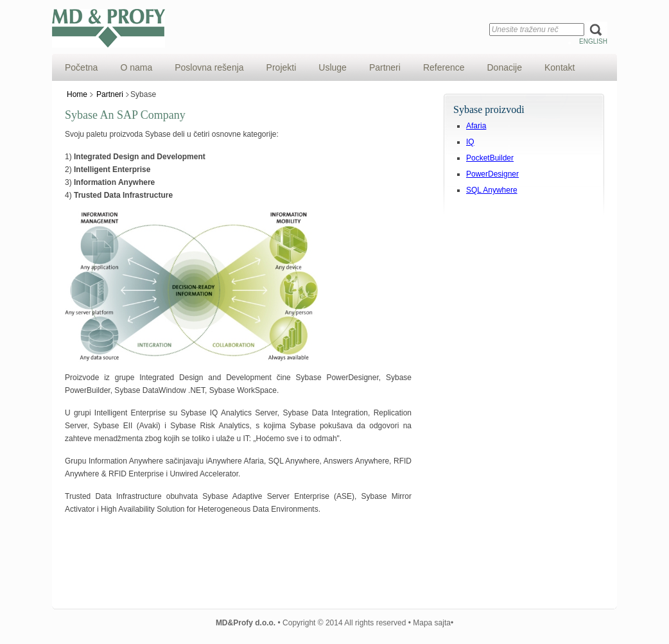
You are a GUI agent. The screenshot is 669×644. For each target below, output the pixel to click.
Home (77, 94)
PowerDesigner (492, 174)
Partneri (385, 67)
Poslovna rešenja (209, 67)
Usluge (333, 67)
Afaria (476, 126)
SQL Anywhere (492, 190)
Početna (81, 67)
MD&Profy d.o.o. (261, 28)
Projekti (282, 67)
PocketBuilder (490, 158)
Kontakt (560, 67)
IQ (470, 142)
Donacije (505, 67)
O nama (136, 67)
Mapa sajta (432, 623)
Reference (444, 67)
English (593, 41)
